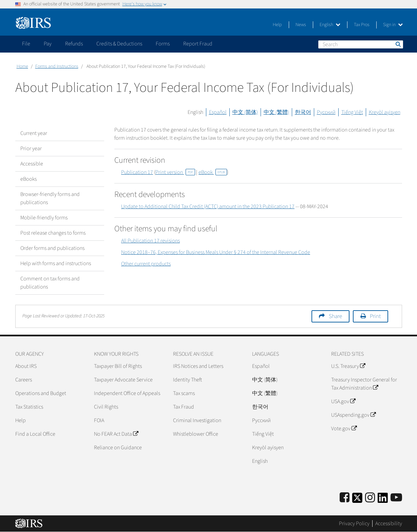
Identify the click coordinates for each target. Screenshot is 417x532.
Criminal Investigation (197, 420)
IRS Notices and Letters (198, 366)
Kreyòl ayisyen (385, 112)
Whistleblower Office (196, 434)
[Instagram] (370, 498)
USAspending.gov (353, 415)
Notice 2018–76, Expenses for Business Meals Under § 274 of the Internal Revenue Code (216, 252)
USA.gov (343, 401)
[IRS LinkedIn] (383, 500)
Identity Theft (187, 380)
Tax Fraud (184, 407)
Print (375, 316)
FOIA (99, 420)
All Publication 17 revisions (150, 241)
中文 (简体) (245, 112)
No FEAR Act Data (116, 434)
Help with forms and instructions (56, 263)
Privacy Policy (354, 524)
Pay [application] (48, 44)
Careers (24, 380)
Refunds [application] (74, 44)
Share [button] (335, 316)
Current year (34, 133)
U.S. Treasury (348, 366)
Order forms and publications (52, 248)
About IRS (26, 366)
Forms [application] (163, 44)
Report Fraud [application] (198, 44)
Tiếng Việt (352, 112)
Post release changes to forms (53, 233)
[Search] (361, 44)
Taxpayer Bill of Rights (118, 366)
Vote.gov (344, 429)
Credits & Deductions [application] (119, 44)
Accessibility (389, 524)
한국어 (303, 112)
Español (218, 112)
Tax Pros (362, 25)
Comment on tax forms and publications (50, 283)
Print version (175, 172)
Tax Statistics (29, 407)
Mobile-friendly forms (44, 218)
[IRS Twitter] (357, 500)
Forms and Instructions (57, 66)
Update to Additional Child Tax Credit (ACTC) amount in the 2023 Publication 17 (208, 206)
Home (22, 66)
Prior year (31, 149)
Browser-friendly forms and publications (50, 198)
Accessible (32, 164)
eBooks (29, 179)
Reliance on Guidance (118, 448)
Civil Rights (106, 407)
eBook (213, 172)
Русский (326, 112)
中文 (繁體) (276, 112)
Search (398, 44)
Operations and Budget (41, 393)
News (301, 25)
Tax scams (184, 393)
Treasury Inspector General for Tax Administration (364, 384)
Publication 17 (137, 172)
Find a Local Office (35, 434)
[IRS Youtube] (396, 498)
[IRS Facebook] (345, 498)
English (330, 25)
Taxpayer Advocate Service (123, 380)
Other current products (146, 264)
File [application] (26, 44)
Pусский (261, 420)
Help (277, 25)
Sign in (393, 25)
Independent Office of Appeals (127, 393)
